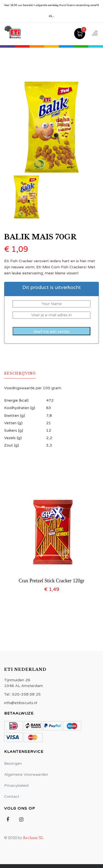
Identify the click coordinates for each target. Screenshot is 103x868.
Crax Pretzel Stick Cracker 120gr (51, 581)
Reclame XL (34, 838)
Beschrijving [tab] (20, 373)
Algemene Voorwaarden (26, 774)
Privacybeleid (16, 785)
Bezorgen (13, 763)
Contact (12, 797)
